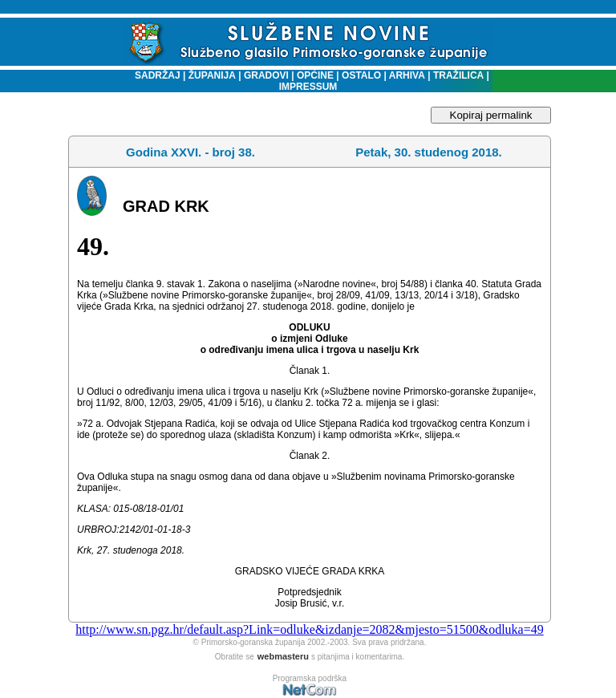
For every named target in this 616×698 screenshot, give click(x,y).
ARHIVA (406, 75)
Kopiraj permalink (491, 115)
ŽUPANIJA (212, 75)
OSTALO (361, 75)
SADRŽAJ (154, 75)
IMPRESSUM (308, 87)
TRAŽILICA (458, 75)
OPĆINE (315, 75)
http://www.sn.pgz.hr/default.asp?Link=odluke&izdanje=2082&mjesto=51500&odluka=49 (309, 629)
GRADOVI (266, 75)
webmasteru (283, 656)
